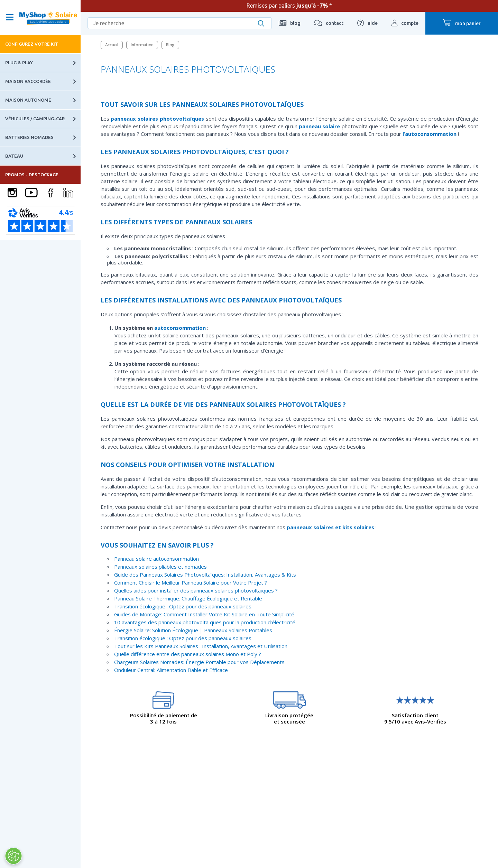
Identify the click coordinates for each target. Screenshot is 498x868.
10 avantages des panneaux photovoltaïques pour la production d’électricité (205, 622)
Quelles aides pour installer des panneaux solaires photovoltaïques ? (196, 590)
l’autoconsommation (430, 134)
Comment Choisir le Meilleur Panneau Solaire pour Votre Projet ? (191, 582)
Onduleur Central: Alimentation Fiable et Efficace (171, 670)
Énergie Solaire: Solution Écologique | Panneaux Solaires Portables (193, 630)
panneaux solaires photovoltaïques (157, 119)
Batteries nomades (43, 137)
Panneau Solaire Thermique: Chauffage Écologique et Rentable (188, 598)
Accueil (112, 45)
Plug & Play (43, 63)
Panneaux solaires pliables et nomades (160, 567)
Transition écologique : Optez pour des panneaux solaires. (183, 606)
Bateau (43, 156)
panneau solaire (319, 126)
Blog (170, 45)
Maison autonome (43, 100)
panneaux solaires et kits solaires (330, 527)
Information (142, 45)
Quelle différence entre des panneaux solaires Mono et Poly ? (188, 654)
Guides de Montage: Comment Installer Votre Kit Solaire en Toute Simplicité (204, 614)
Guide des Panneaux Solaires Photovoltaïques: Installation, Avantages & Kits (205, 575)
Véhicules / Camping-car (43, 119)
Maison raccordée (43, 81)
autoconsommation (180, 328)
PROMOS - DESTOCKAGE (32, 175)
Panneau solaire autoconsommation (156, 559)
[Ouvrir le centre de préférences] (13, 856)
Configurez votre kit (32, 44)
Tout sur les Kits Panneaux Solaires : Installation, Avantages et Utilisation (201, 646)
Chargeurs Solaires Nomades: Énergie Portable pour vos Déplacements (199, 662)
